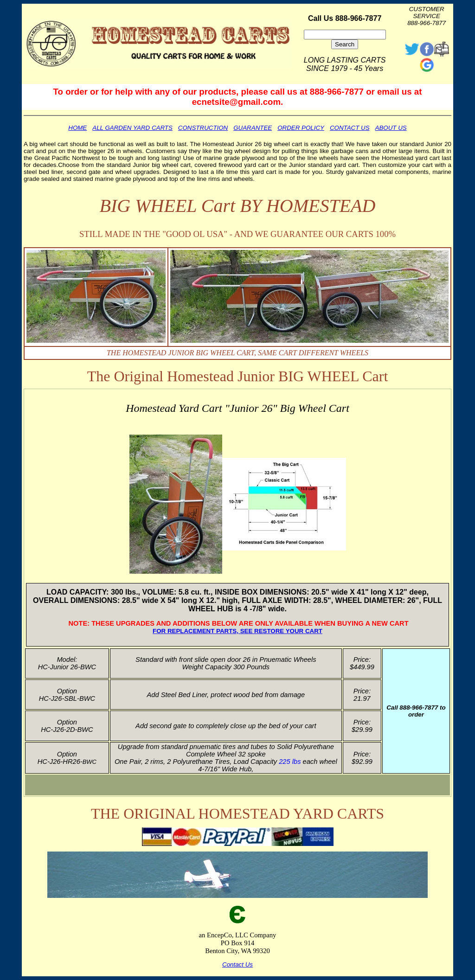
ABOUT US (391, 128)
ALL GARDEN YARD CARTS (132, 128)
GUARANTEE (253, 128)
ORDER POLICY (301, 128)
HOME (77, 128)
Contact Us (237, 964)
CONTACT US (350, 128)
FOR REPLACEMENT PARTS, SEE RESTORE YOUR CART (237, 631)
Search (345, 44)
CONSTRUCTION (203, 128)
